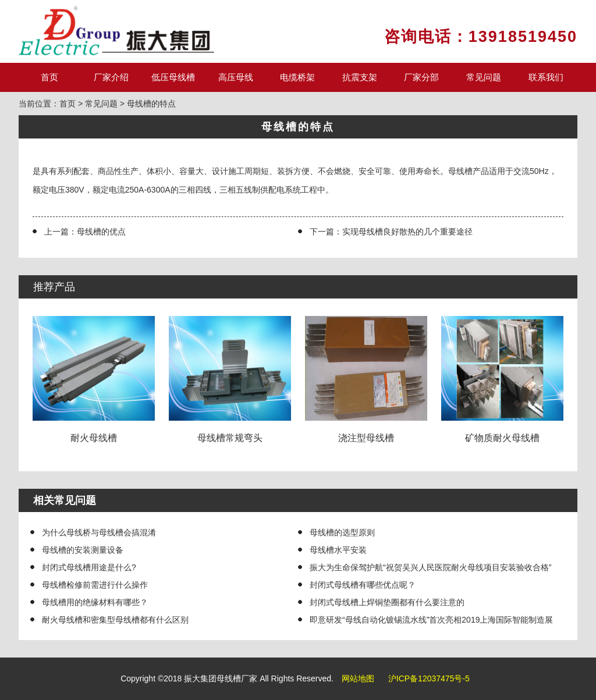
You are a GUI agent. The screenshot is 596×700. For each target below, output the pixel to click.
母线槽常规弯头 (230, 379)
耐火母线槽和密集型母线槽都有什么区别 (115, 620)
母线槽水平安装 (338, 550)
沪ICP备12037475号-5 (429, 678)
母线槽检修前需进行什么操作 (95, 585)
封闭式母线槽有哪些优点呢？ (363, 585)
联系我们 (546, 77)
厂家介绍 (111, 77)
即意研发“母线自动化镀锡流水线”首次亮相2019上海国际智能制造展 (431, 620)
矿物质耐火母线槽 (503, 379)
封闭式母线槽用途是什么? (89, 567)
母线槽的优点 (101, 232)
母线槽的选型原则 (342, 532)
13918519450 (523, 37)
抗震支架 (360, 77)
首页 (49, 77)
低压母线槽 (173, 77)
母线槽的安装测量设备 (83, 550)
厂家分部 (421, 77)
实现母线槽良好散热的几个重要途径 (407, 232)
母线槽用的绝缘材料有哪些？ (95, 602)
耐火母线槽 (94, 379)
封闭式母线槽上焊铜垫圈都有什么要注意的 (387, 602)
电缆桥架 (297, 77)
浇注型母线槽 (366, 379)
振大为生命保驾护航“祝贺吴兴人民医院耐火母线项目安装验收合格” (430, 567)
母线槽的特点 (151, 104)
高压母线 (236, 77)
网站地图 (358, 678)
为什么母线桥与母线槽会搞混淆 (99, 532)
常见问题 (484, 77)
